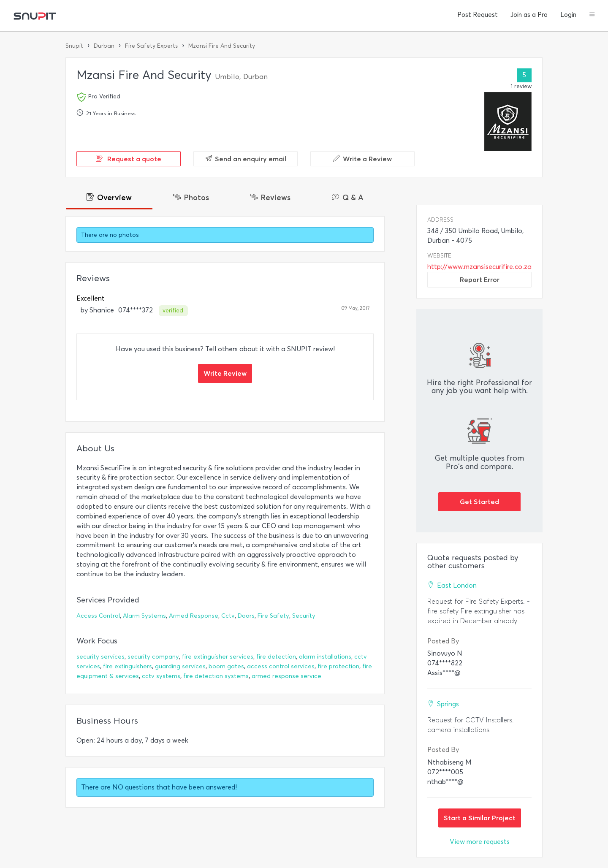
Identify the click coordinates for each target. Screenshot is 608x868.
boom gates (226, 666)
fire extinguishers (128, 666)
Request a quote (129, 159)
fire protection (338, 666)
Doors (246, 616)
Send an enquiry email (246, 159)
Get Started (479, 502)
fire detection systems (216, 676)
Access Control (98, 616)
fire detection (276, 657)
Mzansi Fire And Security (222, 46)
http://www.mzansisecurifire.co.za (479, 267)
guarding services (180, 666)
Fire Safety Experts (151, 46)
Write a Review (362, 159)
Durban (104, 46)
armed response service (286, 676)
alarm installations (325, 657)
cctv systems (161, 676)
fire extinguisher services (218, 657)
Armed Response (194, 616)
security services (100, 657)
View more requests (480, 842)
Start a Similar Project (480, 818)
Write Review (225, 373)
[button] (592, 15)
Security (304, 616)
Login (568, 15)
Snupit (74, 46)
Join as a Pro (529, 15)
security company (153, 657)
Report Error (480, 279)
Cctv (228, 616)
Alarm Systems (144, 616)
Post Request (478, 15)
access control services (281, 666)
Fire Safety (273, 616)
